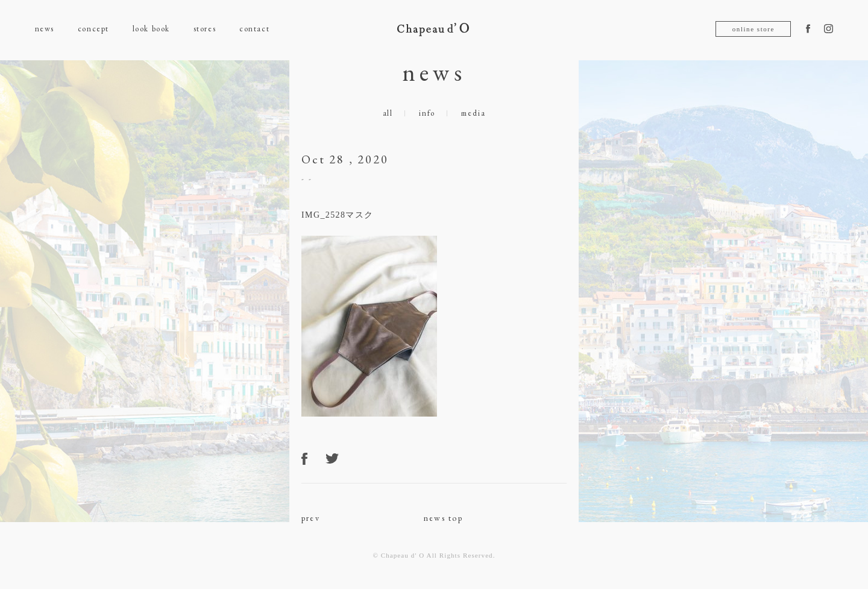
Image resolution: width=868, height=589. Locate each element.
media (473, 113)
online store (753, 29)
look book (151, 29)
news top (443, 518)
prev (311, 518)
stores (205, 29)
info (427, 113)
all (388, 113)
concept (93, 29)
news (45, 29)
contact (254, 29)
